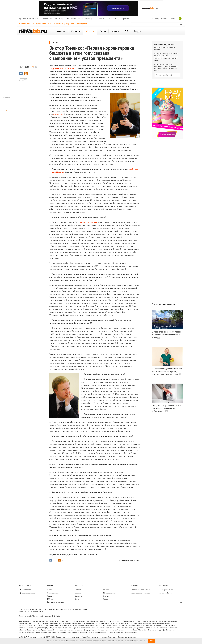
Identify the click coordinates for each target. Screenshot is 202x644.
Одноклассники (27, 593)
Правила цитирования (127, 637)
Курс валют (126, 19)
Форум (106, 596)
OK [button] (152, 641)
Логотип (51, 596)
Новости (78, 590)
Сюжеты (78, 596)
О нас (49, 590)
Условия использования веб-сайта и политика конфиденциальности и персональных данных (53, 609)
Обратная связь (53, 593)
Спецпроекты (83, 24)
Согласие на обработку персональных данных (163, 65)
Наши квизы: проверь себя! (64, 24)
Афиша (106, 590)
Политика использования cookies (31, 611)
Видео (106, 599)
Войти (173, 19)
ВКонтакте (25, 590)
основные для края (87, 222)
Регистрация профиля (159, 19)
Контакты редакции (55, 602)
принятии (58, 114)
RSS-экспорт (52, 599)
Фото (77, 599)
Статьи (54, 42)
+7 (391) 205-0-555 (166, 590)
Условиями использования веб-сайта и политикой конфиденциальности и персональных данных (166, 56)
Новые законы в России (42, 24)
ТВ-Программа (109, 593)
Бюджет (23, 80)
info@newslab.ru (165, 593)
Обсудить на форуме (130, 560)
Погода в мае (24, 24)
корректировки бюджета (63, 68)
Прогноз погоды (100, 19)
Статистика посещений (140, 590)
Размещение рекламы (140, 593)
